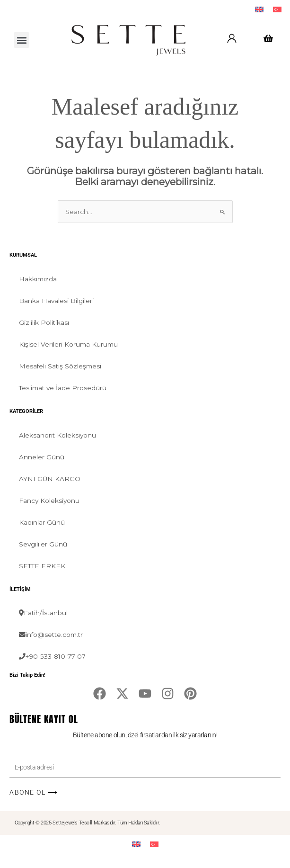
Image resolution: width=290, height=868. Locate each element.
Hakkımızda (38, 279)
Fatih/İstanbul (43, 613)
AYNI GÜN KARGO (50, 479)
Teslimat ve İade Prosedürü (63, 388)
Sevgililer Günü (43, 544)
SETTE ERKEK (42, 566)
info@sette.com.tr (51, 635)
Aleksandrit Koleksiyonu (57, 435)
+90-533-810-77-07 (52, 656)
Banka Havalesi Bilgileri (56, 301)
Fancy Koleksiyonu (49, 501)
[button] (22, 40)
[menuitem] (259, 10)
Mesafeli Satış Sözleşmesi (60, 366)
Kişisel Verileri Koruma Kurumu (68, 344)
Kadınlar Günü (42, 522)
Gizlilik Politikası (44, 322)
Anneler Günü (42, 457)
